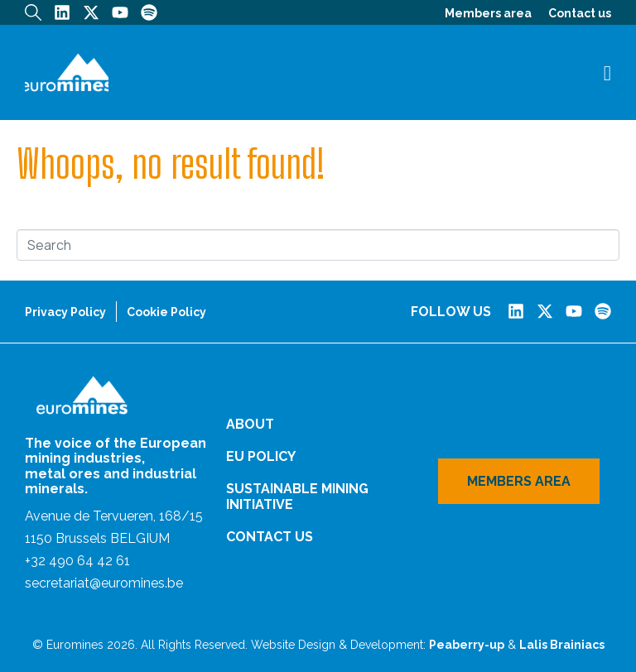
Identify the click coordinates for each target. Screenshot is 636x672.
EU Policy (261, 456)
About (250, 424)
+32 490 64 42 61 (77, 561)
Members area (488, 13)
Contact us (580, 13)
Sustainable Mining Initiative (297, 497)
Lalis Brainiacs (562, 645)
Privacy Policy (65, 312)
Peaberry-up (467, 645)
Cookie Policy (166, 312)
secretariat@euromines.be (104, 583)
